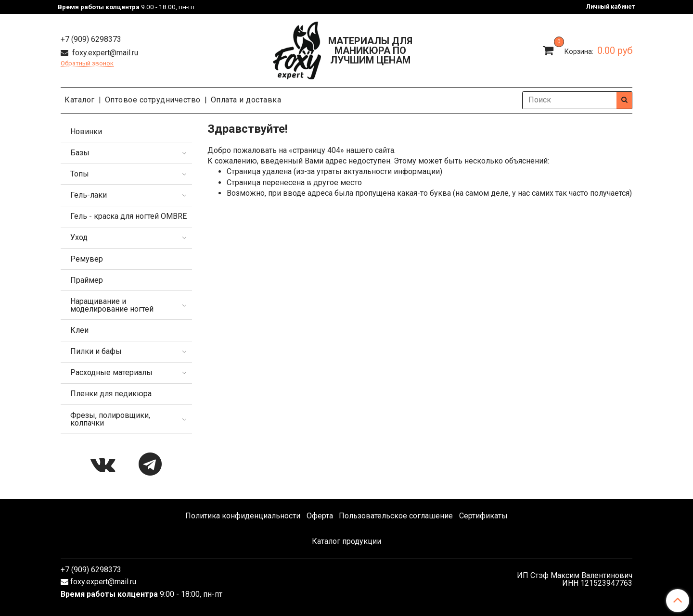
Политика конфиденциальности (243, 516)
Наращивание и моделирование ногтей (112, 305)
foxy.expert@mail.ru (104, 53)
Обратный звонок (87, 64)
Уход (79, 237)
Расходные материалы (111, 372)
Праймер (87, 280)
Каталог (80, 100)
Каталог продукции (346, 541)
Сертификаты (483, 516)
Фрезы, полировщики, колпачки (110, 419)
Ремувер (87, 259)
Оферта (320, 516)
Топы (80, 174)
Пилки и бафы (96, 351)
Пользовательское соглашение (396, 516)
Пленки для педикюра (111, 394)
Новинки (86, 132)
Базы (80, 153)
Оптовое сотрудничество (153, 100)
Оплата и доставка (246, 100)
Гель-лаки (89, 195)
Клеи (79, 330)
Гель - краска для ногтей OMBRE (128, 216)
